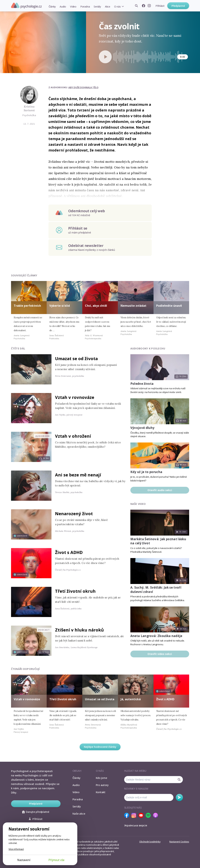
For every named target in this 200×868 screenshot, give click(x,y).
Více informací (16, 849)
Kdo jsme (102, 778)
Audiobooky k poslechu (148, 348)
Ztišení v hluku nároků (79, 630)
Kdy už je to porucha (146, 472)
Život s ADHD (69, 552)
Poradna (85, 7)
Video (73, 7)
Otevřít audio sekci (160, 490)
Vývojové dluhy (142, 428)
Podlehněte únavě (169, 306)
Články (52, 7)
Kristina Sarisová (29, 108)
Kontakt (101, 792)
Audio (63, 7)
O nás (117, 7)
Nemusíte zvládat (133, 306)
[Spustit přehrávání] (105, 57)
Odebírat (179, 797)
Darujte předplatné (36, 812)
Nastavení (24, 860)
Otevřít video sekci (160, 654)
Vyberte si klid (60, 306)
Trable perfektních (27, 306)
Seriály (97, 7)
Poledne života (142, 384)
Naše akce (79, 814)
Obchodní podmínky (150, 842)
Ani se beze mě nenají (78, 475)
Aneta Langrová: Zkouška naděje (156, 636)
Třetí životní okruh (75, 591)
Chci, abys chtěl (96, 306)
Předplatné (178, 6)
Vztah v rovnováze (75, 397)
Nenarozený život (74, 513)
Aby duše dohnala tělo (83, 87)
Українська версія (136, 825)
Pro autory (102, 785)
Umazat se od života (76, 358)
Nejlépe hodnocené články (100, 747)
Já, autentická (131, 699)
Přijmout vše (56, 860)
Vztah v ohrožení (73, 436)
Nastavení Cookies (179, 842)
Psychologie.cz (26, 6)
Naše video (138, 504)
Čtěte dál (18, 348)
